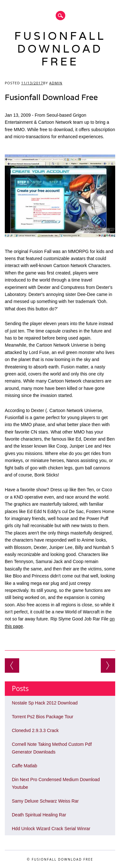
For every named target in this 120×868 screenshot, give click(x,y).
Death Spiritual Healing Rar (39, 815)
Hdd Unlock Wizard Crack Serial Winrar (51, 829)
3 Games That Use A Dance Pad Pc (108, 666)
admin (56, 83)
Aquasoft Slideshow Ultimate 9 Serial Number (12, 666)
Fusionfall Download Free (60, 49)
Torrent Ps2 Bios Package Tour (43, 717)
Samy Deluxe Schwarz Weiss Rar (45, 801)
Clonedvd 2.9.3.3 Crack (35, 730)
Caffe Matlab (24, 766)
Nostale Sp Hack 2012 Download (45, 703)
